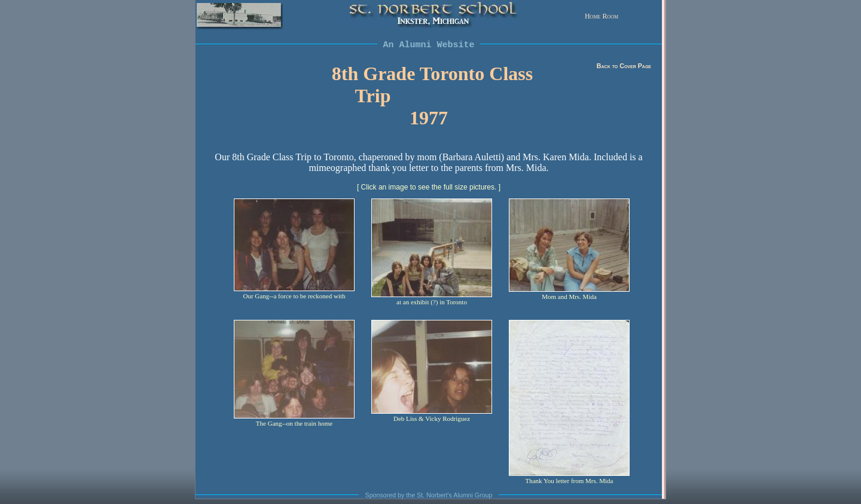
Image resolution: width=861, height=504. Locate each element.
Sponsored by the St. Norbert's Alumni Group (429, 495)
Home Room (602, 16)
